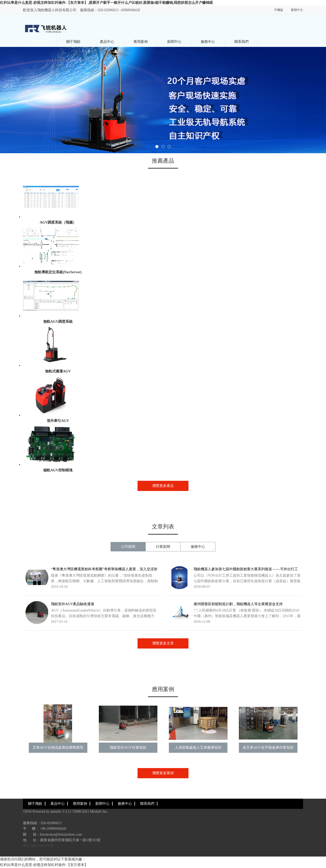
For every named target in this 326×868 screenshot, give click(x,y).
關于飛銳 (73, 42)
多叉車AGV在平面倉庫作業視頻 (268, 748)
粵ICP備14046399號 (38, 846)
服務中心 (208, 42)
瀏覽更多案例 (163, 773)
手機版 (279, 10)
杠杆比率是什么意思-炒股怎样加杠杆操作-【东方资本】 (44, 865)
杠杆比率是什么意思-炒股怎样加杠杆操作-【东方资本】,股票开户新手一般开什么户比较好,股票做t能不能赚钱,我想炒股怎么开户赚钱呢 (107, 3)
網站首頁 (40, 42)
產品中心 (107, 42)
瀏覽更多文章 (163, 643)
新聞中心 (174, 42)
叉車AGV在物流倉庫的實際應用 (58, 748)
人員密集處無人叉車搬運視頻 (198, 748)
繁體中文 (297, 10)
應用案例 (141, 42)
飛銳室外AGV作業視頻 (128, 748)
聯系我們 (241, 42)
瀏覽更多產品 (163, 486)
